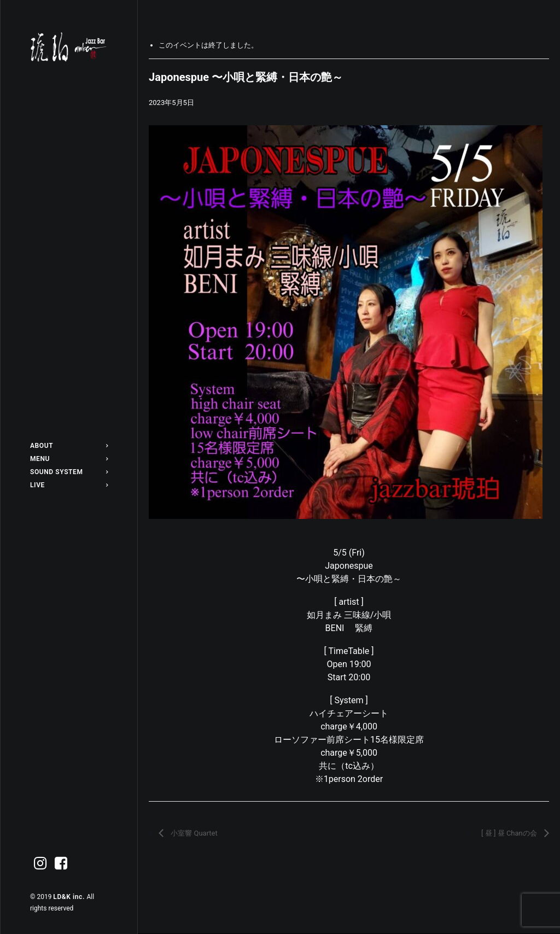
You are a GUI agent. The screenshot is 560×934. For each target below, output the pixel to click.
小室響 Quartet (193, 833)
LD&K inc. (70, 897)
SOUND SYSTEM (69, 472)
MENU (69, 459)
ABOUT (69, 446)
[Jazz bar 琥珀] (69, 47)
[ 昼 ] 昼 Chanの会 (510, 833)
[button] (40, 864)
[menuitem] (69, 446)
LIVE (69, 485)
